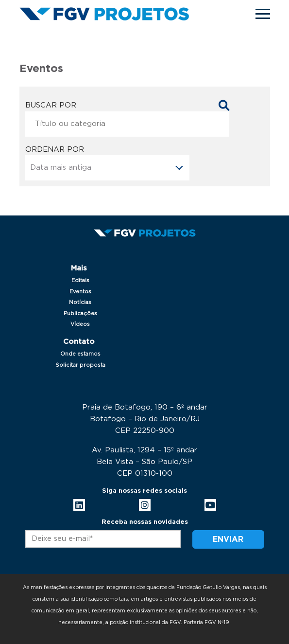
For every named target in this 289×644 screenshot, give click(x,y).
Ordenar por (55, 150)
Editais (80, 280)
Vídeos (80, 324)
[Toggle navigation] (263, 14)
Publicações (80, 313)
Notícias (80, 302)
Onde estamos (80, 354)
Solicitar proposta (80, 365)
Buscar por (51, 105)
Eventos (80, 292)
